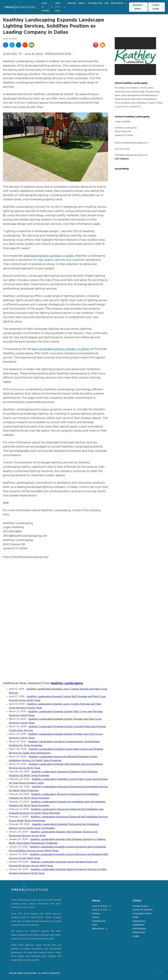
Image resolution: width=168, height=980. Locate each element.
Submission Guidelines (139, 923)
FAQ (107, 3)
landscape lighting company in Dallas (49, 256)
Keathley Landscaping (67, 683)
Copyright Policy (142, 914)
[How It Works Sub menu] (52, 7)
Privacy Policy (141, 906)
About (82, 3)
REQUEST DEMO (139, 7)
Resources (117, 3)
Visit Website (122, 159)
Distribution (95, 3)
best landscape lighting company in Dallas (61, 349)
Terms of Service (143, 910)
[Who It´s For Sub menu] (64, 7)
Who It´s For (58, 7)
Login (136, 936)
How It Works (46, 7)
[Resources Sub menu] (126, 3)
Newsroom (139, 932)
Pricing (72, 3)
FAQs (136, 917)
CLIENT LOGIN (158, 7)
